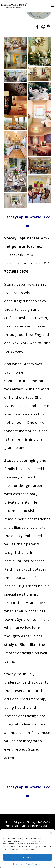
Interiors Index (12, 826)
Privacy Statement (33, 864)
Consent (27, 857)
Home (8, 822)
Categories (19, 822)
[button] (51, 833)
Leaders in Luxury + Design (35, 826)
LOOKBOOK (44, 822)
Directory (31, 822)
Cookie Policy (19, 864)
